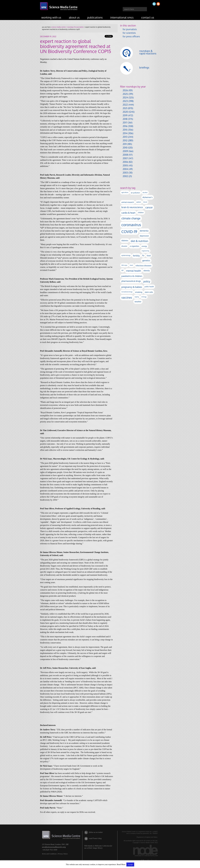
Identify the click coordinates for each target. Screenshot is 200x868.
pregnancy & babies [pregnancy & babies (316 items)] (132, 287)
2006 (125, 162)
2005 (125, 165)
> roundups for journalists (74, 27)
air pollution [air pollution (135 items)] (135, 193)
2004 (125, 169)
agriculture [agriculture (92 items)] (125, 192)
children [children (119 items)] (141, 212)
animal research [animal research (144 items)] (128, 202)
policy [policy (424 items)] (147, 281)
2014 (125, 133)
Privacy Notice (63, 854)
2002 (125, 176)
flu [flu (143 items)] (143, 255)
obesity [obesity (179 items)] (147, 271)
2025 (125, 94)
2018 (125, 119)
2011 (125, 144)
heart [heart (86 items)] (131, 265)
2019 (125, 115)
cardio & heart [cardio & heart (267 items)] (128, 213)
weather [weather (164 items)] (138, 302)
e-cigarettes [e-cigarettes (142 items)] (135, 246)
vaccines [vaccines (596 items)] (127, 297)
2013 (125, 137)
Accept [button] (130, 864)
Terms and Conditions (49, 854)
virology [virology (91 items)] (144, 297)
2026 (125, 90)
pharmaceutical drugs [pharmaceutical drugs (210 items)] (131, 281)
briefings (144, 67)
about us (74, 17)
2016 (125, 126)
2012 (125, 140)
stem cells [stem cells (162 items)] (149, 292)
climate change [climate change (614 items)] (131, 218)
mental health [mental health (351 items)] (134, 271)
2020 (125, 112)
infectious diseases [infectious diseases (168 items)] (143, 265)
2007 (125, 158)
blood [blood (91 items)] (145, 202)
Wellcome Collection (102, 846)
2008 (125, 155)
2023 (125, 101)
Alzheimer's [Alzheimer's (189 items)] (148, 197)
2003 (125, 173)
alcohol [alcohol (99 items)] (145, 192)
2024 (125, 97)
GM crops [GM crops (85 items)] (124, 265)
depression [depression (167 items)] (144, 236)
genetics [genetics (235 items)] (146, 260)
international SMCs (122, 17)
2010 (125, 148)
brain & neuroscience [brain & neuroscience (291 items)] (132, 207)
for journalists (130, 29)
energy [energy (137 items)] (144, 246)
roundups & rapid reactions (148, 52)
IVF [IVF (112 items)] (123, 270)
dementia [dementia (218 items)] (144, 231)
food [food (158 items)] (149, 256)
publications (95, 17)
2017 (125, 123)
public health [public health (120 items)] (149, 287)
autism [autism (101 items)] (139, 202)
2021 (125, 108)
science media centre (58, 27)
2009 (125, 151)
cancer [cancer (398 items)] (149, 207)
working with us (51, 17)
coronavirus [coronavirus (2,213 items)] (131, 225)
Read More (121, 864)
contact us (148, 17)
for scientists (129, 33)
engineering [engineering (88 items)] (145, 251)
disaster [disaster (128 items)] (124, 246)
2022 (125, 105)
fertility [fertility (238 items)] (136, 256)
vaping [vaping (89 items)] (137, 297)
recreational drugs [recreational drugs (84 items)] (127, 292)
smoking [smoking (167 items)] (139, 292)
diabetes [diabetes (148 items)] (125, 241)
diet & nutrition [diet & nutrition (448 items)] (139, 241)
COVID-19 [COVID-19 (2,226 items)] (129, 232)
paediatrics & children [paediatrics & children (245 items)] (132, 276)
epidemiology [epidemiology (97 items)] (126, 255)
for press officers (131, 36)
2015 (125, 130)
